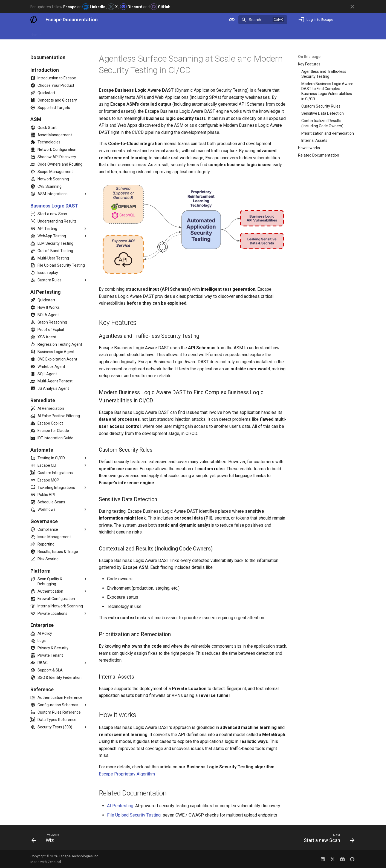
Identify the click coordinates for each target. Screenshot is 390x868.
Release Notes (93, 33)
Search (255, 20)
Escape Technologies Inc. (79, 856)
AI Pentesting (120, 806)
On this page (309, 57)
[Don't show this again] (352, 7)
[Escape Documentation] (34, 20)
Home (36, 33)
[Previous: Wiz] (47, 839)
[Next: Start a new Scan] (327, 839)
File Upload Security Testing (134, 815)
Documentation (61, 33)
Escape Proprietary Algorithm (127, 774)
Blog (116, 33)
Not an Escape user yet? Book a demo (320, 33)
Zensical (54, 862)
